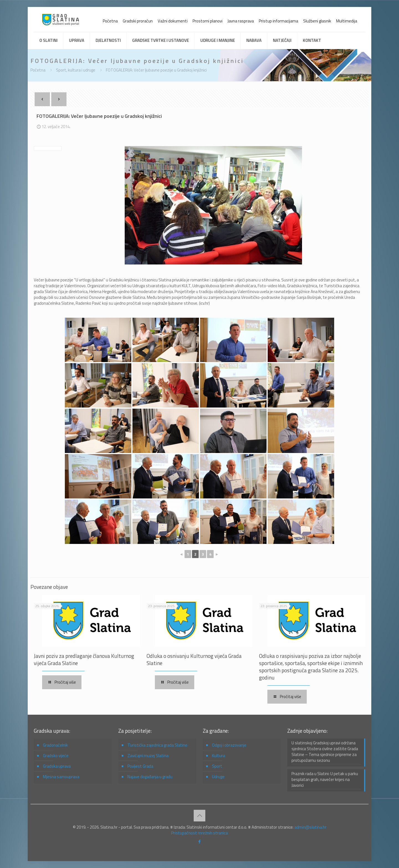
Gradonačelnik (55, 745)
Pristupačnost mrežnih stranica (199, 833)
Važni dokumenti (173, 21)
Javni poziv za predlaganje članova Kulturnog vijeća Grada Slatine (84, 659)
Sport (217, 766)
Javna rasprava (241, 21)
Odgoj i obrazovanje (229, 745)
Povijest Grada (140, 766)
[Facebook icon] (200, 842)
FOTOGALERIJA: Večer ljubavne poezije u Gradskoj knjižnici (156, 70)
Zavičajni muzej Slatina (148, 756)
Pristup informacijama (278, 21)
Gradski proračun (138, 21)
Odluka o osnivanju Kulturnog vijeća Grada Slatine (194, 659)
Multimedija (347, 21)
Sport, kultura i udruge (76, 70)
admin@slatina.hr (310, 827)
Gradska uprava (57, 766)
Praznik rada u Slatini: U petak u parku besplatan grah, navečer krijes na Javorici (325, 780)
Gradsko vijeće (56, 756)
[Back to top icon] (199, 816)
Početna (110, 21)
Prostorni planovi (208, 21)
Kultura (218, 756)
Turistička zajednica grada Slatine (157, 745)
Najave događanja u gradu (150, 777)
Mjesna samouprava (61, 777)
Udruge (218, 777)
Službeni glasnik (317, 21)
